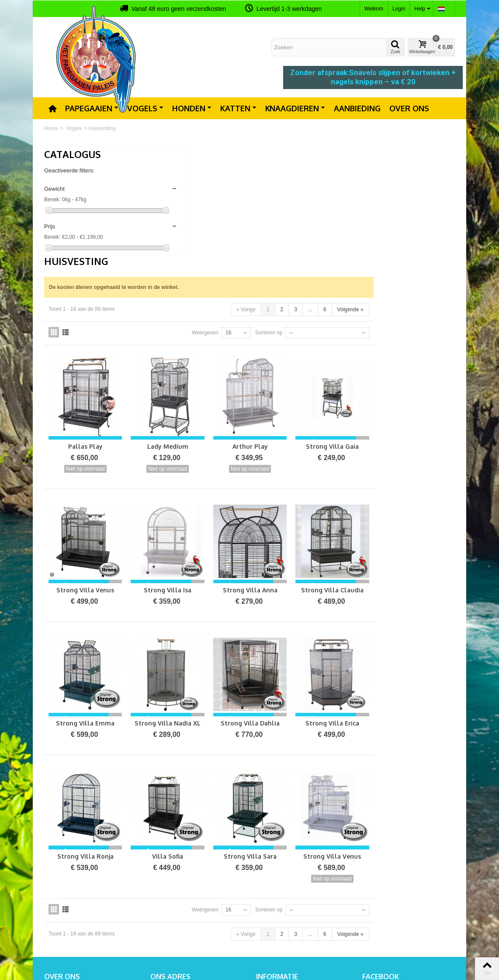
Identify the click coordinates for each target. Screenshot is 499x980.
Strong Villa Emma (188, 592)
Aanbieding (357, 108)
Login (399, 9)
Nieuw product (276, 861)
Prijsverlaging (275, 852)
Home (51, 128)
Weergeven (286, 223)
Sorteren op (350, 223)
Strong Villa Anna (341, 466)
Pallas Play (188, 329)
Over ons (409, 108)
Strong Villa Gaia (417, 329)
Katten (238, 108)
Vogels (145, 108)
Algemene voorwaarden (286, 887)
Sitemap (269, 878)
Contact (268, 870)
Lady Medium (264, 329)
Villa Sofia (265, 718)
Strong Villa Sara (341, 718)
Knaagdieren (295, 108)
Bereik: (52, 199)
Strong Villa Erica (417, 592)
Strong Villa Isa (265, 466)
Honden (192, 108)
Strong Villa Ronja (188, 718)
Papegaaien (92, 108)
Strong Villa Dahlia (341, 592)
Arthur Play (341, 329)
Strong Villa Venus (188, 466)
